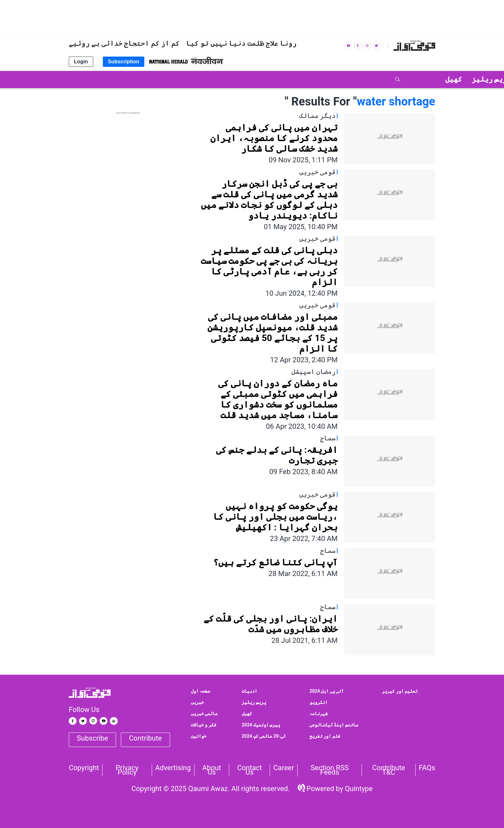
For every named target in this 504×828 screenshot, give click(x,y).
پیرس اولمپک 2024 (261, 725)
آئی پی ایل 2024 (327, 691)
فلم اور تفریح (325, 736)
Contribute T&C (389, 770)
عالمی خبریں (204, 714)
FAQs (427, 768)
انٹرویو (319, 702)
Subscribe (92, 738)
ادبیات (249, 691)
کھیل (247, 714)
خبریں (197, 702)
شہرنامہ (319, 714)
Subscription (124, 62)
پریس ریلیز (254, 702)
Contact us (250, 770)
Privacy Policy (127, 770)
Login (81, 62)
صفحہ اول (200, 691)
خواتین (199, 736)
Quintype (358, 789)
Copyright (84, 768)
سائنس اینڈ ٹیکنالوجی (334, 725)
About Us (212, 770)
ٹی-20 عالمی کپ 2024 (264, 736)
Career (283, 768)
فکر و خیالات (204, 725)
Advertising (173, 768)
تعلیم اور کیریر (400, 691)
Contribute (145, 738)
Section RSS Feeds (330, 770)
